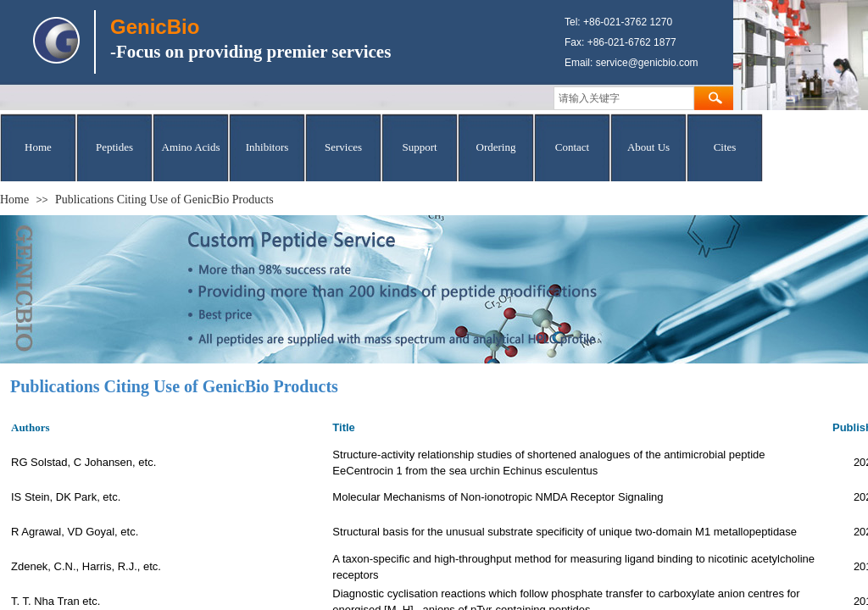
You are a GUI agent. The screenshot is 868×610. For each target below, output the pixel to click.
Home (38, 147)
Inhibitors (267, 147)
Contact (572, 147)
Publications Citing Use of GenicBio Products (164, 200)
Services (343, 147)
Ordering (496, 147)
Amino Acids (191, 147)
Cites (725, 147)
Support (419, 147)
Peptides (114, 147)
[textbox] (624, 98)
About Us (648, 147)
